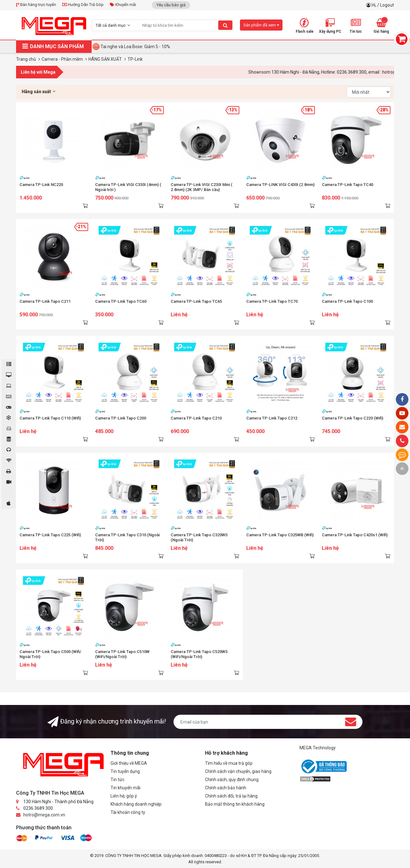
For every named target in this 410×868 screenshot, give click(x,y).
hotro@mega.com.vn (44, 815)
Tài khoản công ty (128, 812)
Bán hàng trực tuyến (36, 5)
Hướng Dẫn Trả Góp (83, 5)
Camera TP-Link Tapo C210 (196, 418)
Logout (387, 5)
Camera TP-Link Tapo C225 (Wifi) (50, 535)
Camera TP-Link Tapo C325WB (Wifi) (280, 535)
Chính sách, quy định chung (232, 780)
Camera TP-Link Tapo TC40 (347, 185)
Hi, (374, 5)
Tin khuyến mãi (125, 788)
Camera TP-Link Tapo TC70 (272, 301)
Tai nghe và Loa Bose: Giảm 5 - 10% (135, 47)
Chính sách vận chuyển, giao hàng (238, 771)
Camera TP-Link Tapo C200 (121, 418)
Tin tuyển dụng (125, 771)
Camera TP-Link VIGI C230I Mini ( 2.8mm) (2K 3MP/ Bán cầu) (202, 187)
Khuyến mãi (123, 5)
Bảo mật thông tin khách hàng (235, 804)
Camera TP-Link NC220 (41, 185)
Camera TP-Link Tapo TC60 (121, 301)
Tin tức (117, 780)
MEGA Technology (318, 748)
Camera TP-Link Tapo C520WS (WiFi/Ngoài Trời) (199, 654)
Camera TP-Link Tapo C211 (45, 301)
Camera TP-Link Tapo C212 (272, 418)
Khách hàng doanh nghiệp (136, 804)
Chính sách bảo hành (226, 788)
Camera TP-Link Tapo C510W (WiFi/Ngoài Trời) (122, 654)
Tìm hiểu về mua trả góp (229, 763)
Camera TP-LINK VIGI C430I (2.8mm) (280, 185)
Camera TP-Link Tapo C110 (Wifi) (50, 418)
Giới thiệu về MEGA (129, 763)
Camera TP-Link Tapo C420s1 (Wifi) (355, 535)
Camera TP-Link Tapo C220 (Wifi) (353, 418)
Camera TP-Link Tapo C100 (347, 301)
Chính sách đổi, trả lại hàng (231, 796)
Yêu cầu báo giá (171, 5)
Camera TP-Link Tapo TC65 (196, 301)
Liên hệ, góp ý (124, 796)
